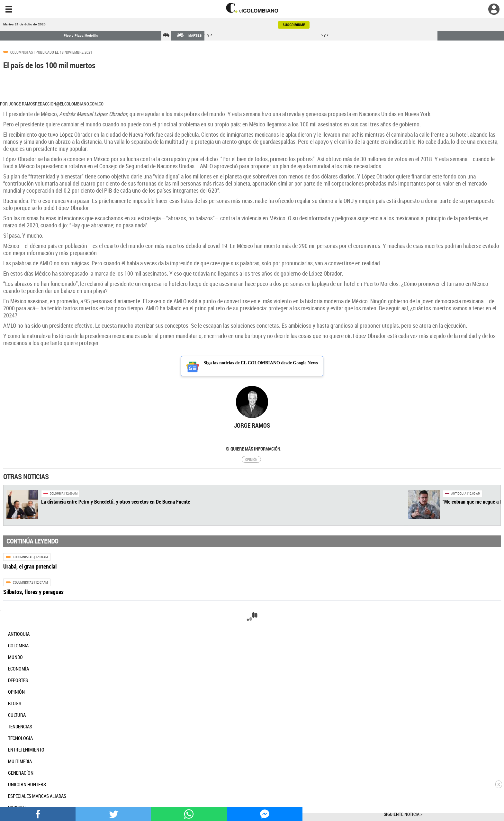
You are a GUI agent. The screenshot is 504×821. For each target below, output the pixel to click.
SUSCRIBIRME (294, 25)
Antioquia (459, 493)
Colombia (57, 493)
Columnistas (22, 52)
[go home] (252, 8)
